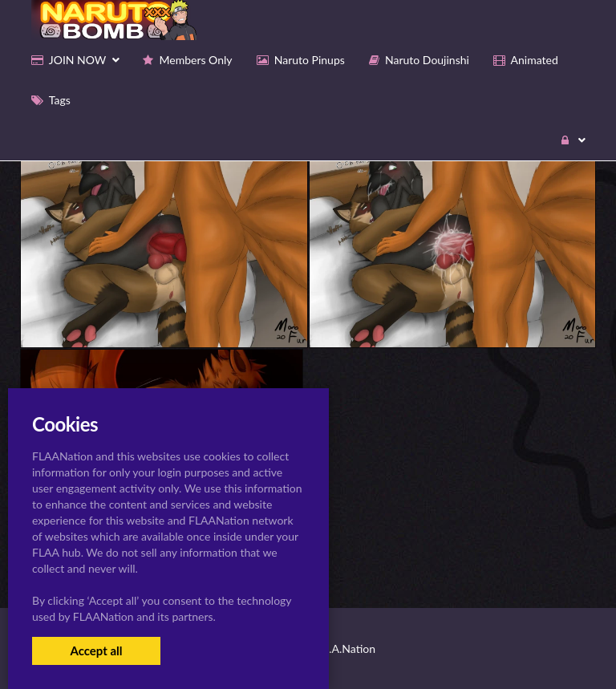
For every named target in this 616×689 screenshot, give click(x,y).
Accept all (96, 650)
